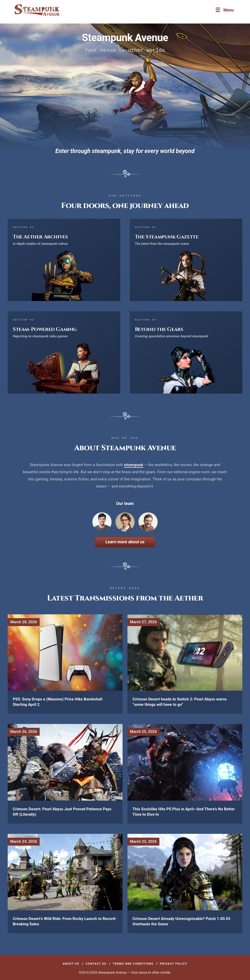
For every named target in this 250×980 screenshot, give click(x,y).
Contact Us (96, 964)
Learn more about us (125, 542)
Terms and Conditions (133, 964)
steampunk (134, 465)
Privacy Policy (174, 964)
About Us (71, 964)
